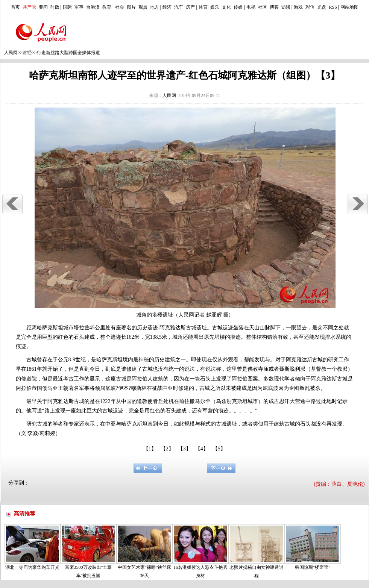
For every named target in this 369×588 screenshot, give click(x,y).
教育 (107, 7)
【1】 (150, 449)
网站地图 (349, 7)
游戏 (298, 7)
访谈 (286, 7)
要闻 (43, 7)
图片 (131, 7)
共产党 (29, 7)
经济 (167, 7)
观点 (143, 7)
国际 (67, 7)
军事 (79, 7)
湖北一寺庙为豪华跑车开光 (32, 567)
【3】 (184, 449)
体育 (203, 7)
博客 (274, 7)
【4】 (202, 449)
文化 (226, 7)
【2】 (167, 449)
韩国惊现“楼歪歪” (313, 567)
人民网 (11, 53)
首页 (15, 7)
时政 (55, 7)
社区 (263, 7)
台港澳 (93, 7)
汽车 (179, 7)
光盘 (322, 7)
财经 (27, 53)
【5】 (219, 449)
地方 (155, 7)
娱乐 (215, 7)
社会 (120, 7)
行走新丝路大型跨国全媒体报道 (68, 53)
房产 (190, 7)
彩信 (310, 7)
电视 (251, 7)
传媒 (238, 7)
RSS (333, 7)
